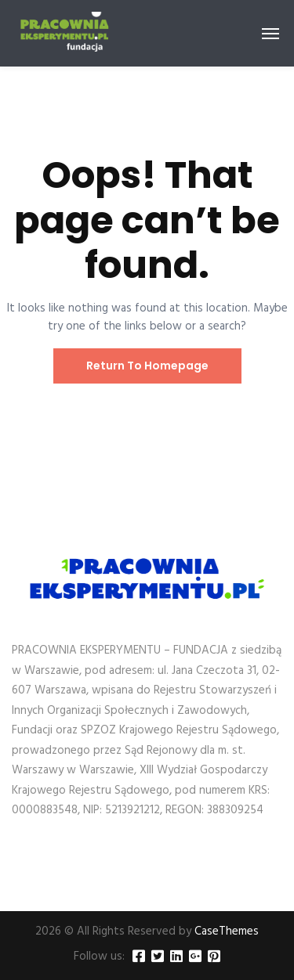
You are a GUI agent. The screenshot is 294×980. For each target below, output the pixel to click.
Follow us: (99, 957)
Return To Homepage (147, 366)
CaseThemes (227, 931)
